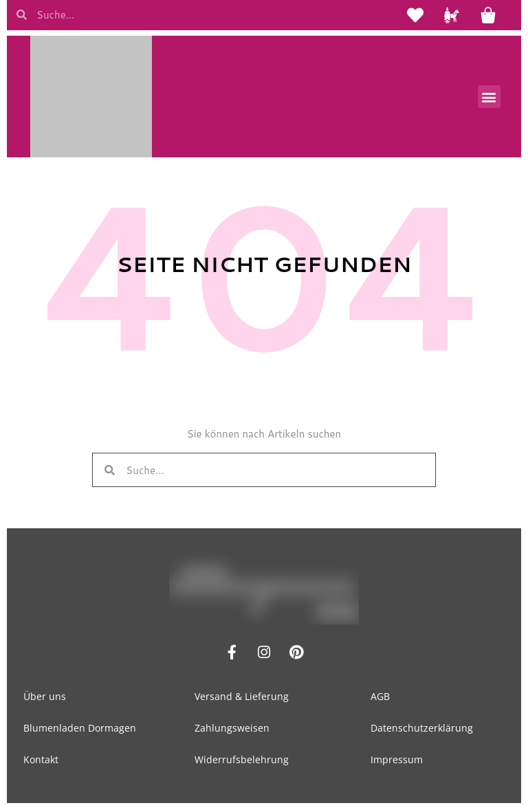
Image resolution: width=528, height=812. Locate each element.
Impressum (397, 762)
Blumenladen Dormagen (80, 730)
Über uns (45, 698)
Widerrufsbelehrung (242, 762)
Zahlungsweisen (232, 730)
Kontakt (41, 762)
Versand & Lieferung (242, 698)
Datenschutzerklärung (422, 730)
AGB (380, 698)
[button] (489, 99)
